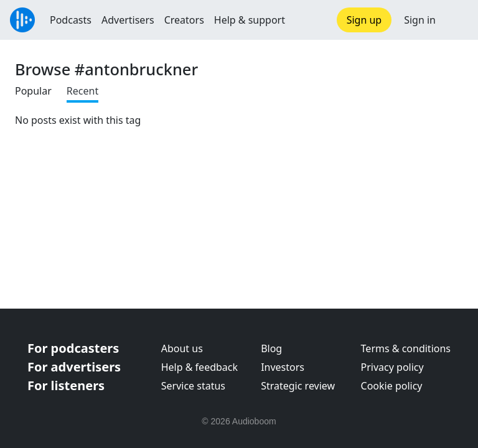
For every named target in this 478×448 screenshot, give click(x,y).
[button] (457, 20)
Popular (33, 91)
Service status (193, 386)
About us (182, 348)
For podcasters (73, 348)
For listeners (66, 385)
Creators (184, 20)
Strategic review (298, 386)
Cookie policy (392, 386)
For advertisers (74, 367)
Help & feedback (199, 367)
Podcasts (71, 20)
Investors (283, 367)
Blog (271, 348)
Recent (82, 91)
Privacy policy (392, 367)
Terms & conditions (406, 348)
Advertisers (128, 20)
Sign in (420, 20)
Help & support (250, 20)
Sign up (364, 20)
